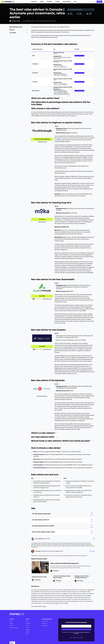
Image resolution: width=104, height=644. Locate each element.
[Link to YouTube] (82, 638)
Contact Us (12, 626)
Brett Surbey (56, 571)
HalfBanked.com (45, 626)
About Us (11, 621)
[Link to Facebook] (74, 638)
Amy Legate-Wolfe (16, 21)
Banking (42, 2)
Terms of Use (78, 632)
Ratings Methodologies (14, 628)
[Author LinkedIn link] (94, 551)
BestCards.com (45, 623)
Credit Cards (34, 2)
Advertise (11, 623)
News (75, 2)
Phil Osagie (58, 581)
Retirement (28, 630)
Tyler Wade (38, 551)
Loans (27, 634)
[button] (92, 514)
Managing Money (67, 2)
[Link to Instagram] (71, 638)
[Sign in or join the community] (99, 2)
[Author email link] (94, 539)
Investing (58, 2)
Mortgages (50, 2)
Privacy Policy (76, 633)
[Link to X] (79, 638)
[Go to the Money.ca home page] (8, 2)
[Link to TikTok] (76, 638)
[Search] (94, 2)
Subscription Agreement (84, 632)
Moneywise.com (45, 621)
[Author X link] (92, 551)
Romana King (38, 580)
